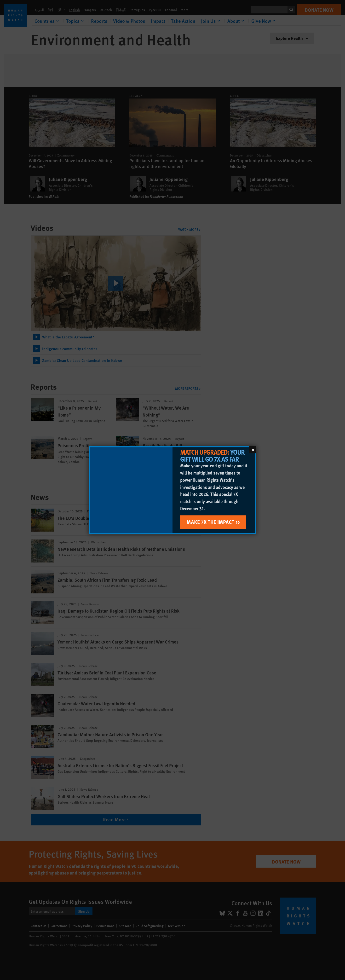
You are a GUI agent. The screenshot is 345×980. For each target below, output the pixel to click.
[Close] (253, 450)
